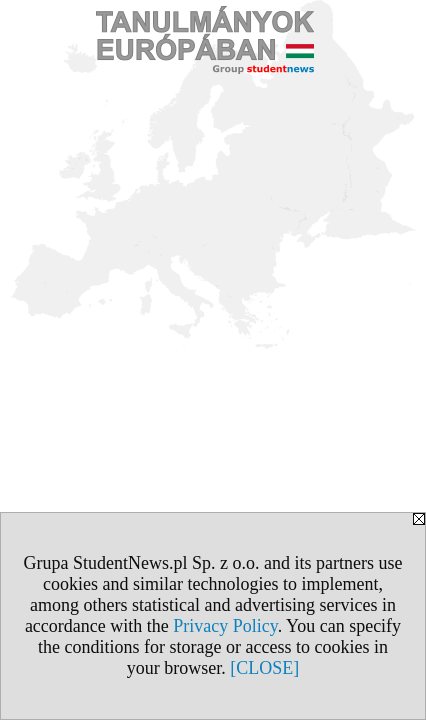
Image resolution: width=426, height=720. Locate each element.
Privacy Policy (225, 626)
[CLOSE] (264, 668)
